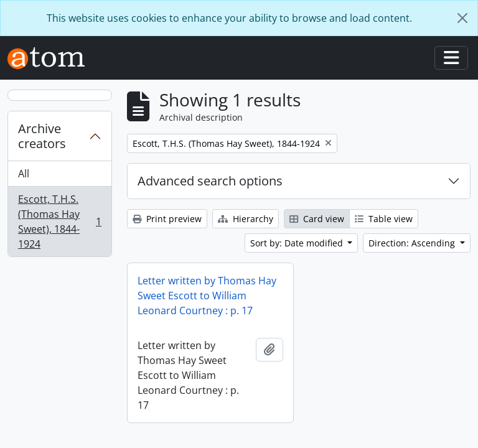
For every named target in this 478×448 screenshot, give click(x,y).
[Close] (462, 18)
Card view (317, 219)
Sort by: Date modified (298, 243)
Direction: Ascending (413, 243)
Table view (384, 219)
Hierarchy (246, 219)
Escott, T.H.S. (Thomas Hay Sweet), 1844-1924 (59, 222)
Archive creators (42, 136)
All (24, 174)
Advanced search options (210, 181)
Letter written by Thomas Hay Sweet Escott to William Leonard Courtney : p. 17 (207, 296)
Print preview (167, 219)
